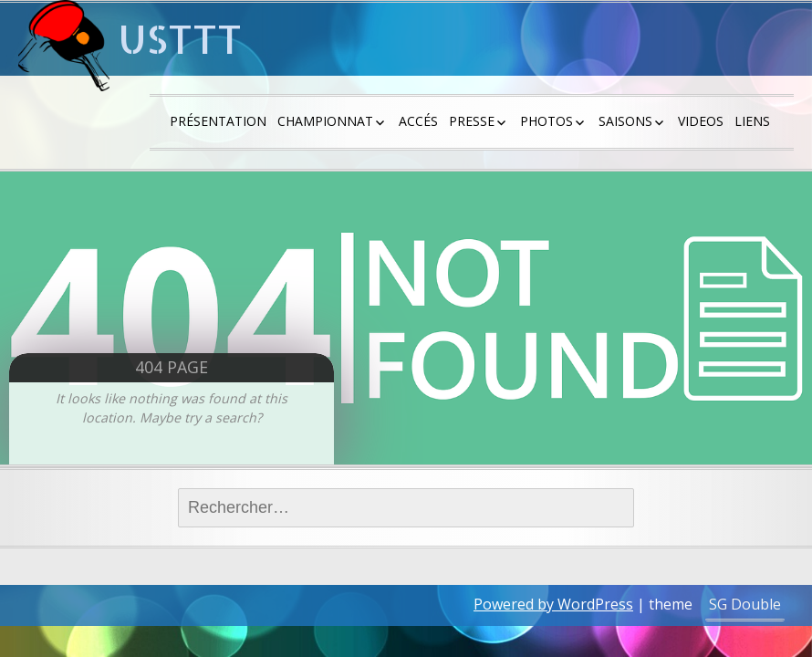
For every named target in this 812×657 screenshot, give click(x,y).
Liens (752, 121)
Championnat (325, 121)
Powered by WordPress (553, 604)
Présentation (218, 121)
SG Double (745, 604)
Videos (701, 121)
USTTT (180, 39)
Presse (472, 121)
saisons (625, 121)
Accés (418, 121)
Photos (547, 121)
